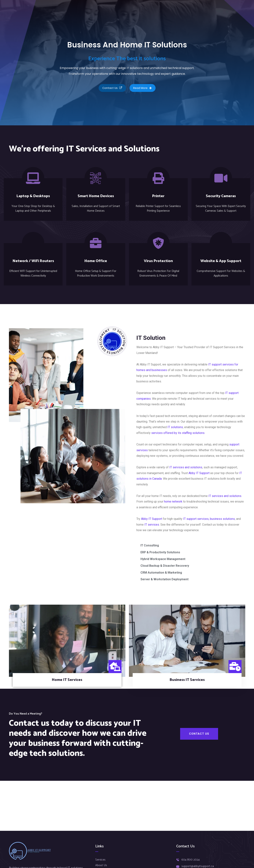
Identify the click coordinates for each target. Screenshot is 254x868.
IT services (152, 524)
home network (173, 501)
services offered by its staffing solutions (178, 433)
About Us (101, 865)
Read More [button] (144, 89)
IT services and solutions (186, 467)
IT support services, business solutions (209, 519)
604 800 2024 (191, 860)
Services (100, 860)
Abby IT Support (199, 473)
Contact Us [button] (111, 89)
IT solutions (175, 427)
